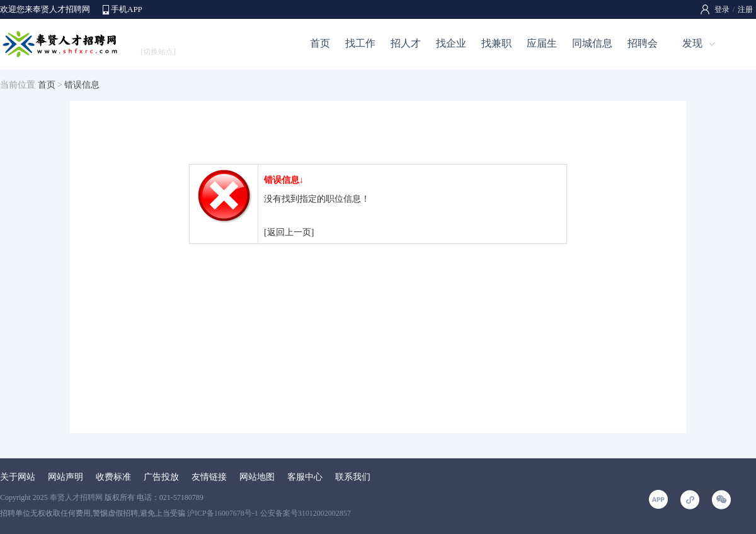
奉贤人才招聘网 (76, 497)
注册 (745, 9)
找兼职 (496, 43)
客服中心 (305, 477)
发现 (692, 43)
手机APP (127, 9)
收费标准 (113, 477)
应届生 (542, 43)
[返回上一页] (289, 232)
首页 (320, 43)
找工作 (360, 43)
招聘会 (643, 43)
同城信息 (592, 43)
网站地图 (257, 477)
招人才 (406, 43)
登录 (722, 9)
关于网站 (18, 477)
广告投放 (161, 477)
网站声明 (66, 477)
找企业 (451, 43)
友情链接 (209, 477)
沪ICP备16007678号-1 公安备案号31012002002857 (269, 513)
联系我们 (353, 477)
